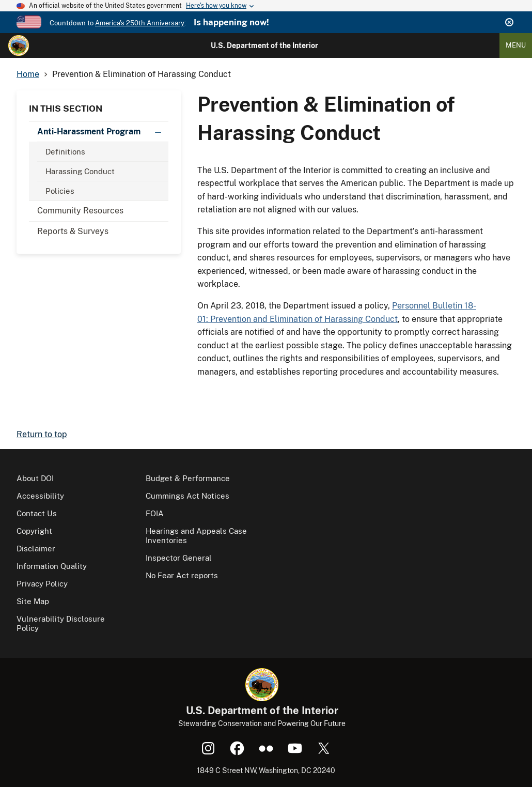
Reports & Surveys (73, 231)
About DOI (35, 478)
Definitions (65, 152)
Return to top (42, 434)
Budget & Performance (188, 478)
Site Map (33, 601)
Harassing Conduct (80, 171)
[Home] (19, 45)
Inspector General (179, 558)
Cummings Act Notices (187, 496)
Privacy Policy (42, 584)
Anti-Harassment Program (103, 132)
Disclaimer (36, 549)
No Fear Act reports (182, 575)
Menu (516, 45)
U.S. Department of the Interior (264, 45)
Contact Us (37, 513)
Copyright (34, 531)
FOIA (155, 513)
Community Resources (80, 211)
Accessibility (40, 496)
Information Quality (52, 566)
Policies (60, 191)
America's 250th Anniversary (140, 23)
